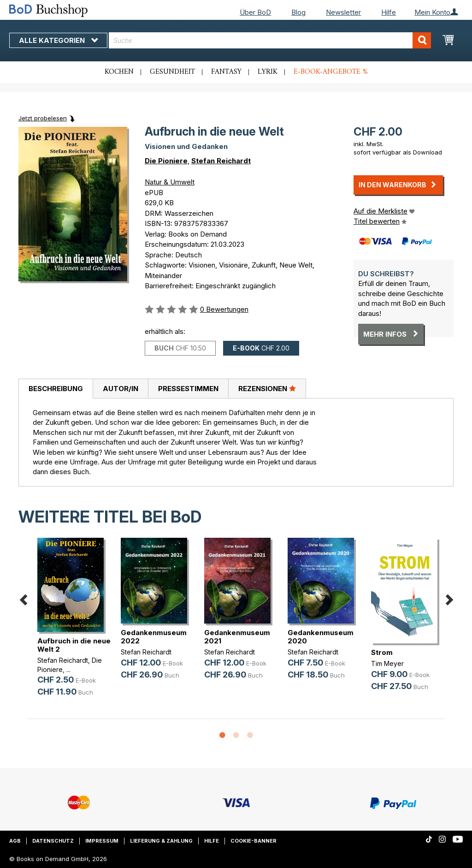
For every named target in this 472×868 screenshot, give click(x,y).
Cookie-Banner (254, 841)
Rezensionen (267, 388)
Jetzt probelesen (43, 118)
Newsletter (343, 12)
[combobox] (270, 40)
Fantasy (226, 72)
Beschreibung (56, 389)
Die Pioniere (166, 161)
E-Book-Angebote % (331, 72)
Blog (298, 12)
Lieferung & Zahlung (161, 841)
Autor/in (121, 389)
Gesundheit (172, 72)
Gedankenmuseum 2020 (321, 637)
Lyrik (268, 72)
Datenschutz (53, 841)
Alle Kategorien (58, 40)
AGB (15, 841)
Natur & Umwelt (170, 182)
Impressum (102, 841)
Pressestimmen (188, 389)
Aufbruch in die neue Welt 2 (74, 645)
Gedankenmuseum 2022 (154, 637)
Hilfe (389, 12)
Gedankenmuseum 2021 (237, 637)
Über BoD (255, 12)
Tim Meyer (387, 663)
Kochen (119, 72)
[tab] (56, 389)
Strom (382, 652)
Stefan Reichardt (221, 161)
